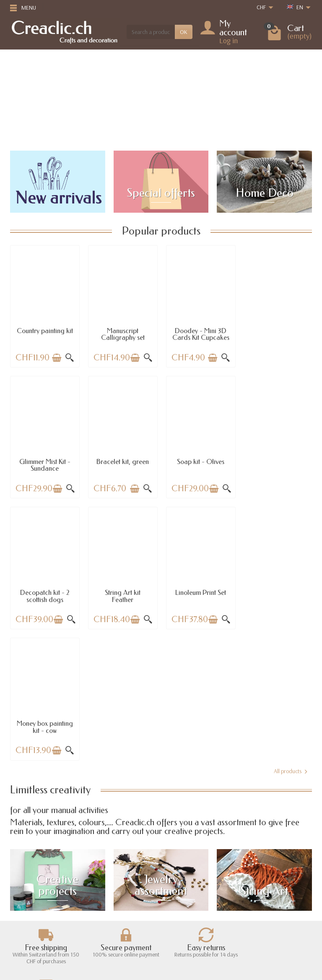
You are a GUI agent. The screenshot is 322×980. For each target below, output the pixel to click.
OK (184, 32)
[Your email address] (162, 936)
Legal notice (188, 881)
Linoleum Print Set (45, 592)
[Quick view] (69, 357)
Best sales (109, 903)
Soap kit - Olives (122, 461)
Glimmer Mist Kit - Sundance (278, 334)
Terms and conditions (199, 903)
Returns (26, 892)
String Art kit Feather (277, 464)
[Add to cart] (56, 357)
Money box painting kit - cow (122, 595)
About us (184, 892)
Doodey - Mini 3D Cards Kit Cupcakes (200, 334)
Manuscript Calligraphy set (122, 334)
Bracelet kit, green (45, 461)
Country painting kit (45, 330)
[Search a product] (151, 32)
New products (114, 892)
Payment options (36, 903)
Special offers (113, 881)
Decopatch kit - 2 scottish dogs (200, 464)
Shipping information (42, 881)
